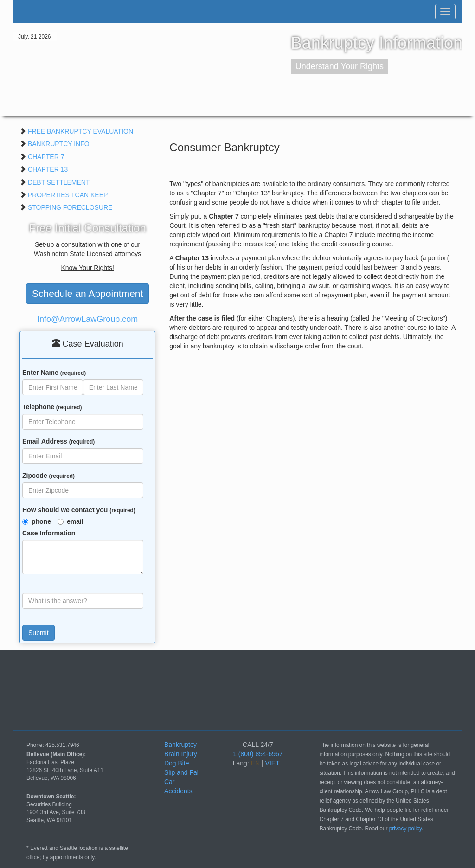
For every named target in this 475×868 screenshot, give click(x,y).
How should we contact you (79, 510)
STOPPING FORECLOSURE (70, 207)
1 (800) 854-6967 (258, 754)
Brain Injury (181, 754)
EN (255, 763)
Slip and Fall (182, 772)
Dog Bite (177, 763)
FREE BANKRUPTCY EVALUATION (80, 131)
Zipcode (48, 476)
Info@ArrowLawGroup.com (87, 319)
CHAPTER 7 (46, 157)
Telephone (52, 407)
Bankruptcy (180, 745)
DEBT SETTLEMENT (59, 182)
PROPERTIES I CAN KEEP (68, 195)
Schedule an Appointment (87, 293)
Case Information (49, 533)
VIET (273, 763)
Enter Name (54, 373)
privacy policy (405, 829)
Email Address (58, 441)
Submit (39, 633)
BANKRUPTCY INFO (59, 144)
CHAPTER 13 (48, 169)
